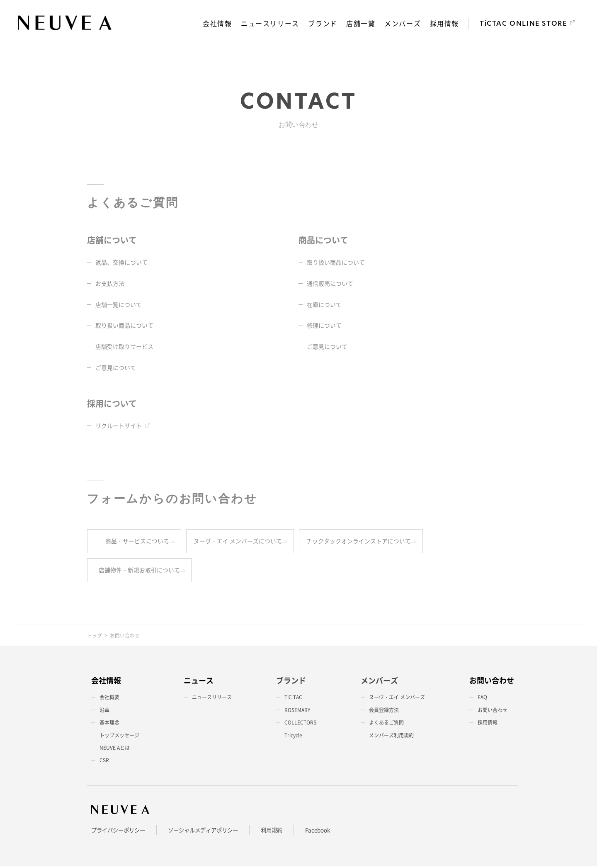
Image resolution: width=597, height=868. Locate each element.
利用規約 (282, 832)
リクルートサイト (119, 426)
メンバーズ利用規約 (391, 737)
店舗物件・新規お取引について (140, 572)
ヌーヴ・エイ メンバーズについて (282, 542)
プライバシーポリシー (120, 832)
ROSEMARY (297, 712)
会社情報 (218, 24)
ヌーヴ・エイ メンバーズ (397, 700)
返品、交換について (121, 263)
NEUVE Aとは (115, 750)
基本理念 (109, 725)
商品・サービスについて (140, 542)
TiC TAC (293, 700)
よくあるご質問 (386, 725)
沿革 (104, 712)
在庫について (324, 305)
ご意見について (116, 368)
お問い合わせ (493, 712)
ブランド (323, 24)
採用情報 (444, 24)
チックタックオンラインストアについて (432, 542)
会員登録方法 (384, 712)
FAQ (482, 700)
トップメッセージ (119, 737)
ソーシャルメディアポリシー (210, 832)
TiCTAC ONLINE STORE (523, 24)
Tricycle (293, 737)
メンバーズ (403, 24)
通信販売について (330, 284)
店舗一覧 (361, 24)
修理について (324, 326)
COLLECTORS (300, 725)
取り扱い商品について (124, 326)
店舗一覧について (119, 305)
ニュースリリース (271, 24)
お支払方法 (110, 284)
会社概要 (109, 700)
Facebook (330, 832)
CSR (104, 762)
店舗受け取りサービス (124, 347)
